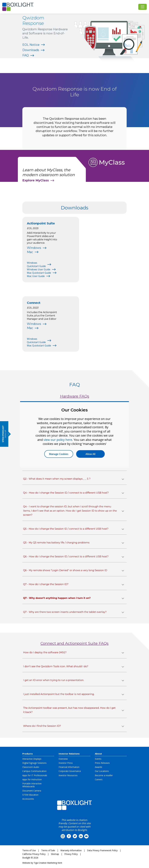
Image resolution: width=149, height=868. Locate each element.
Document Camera (32, 791)
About (98, 754)
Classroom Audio (31, 767)
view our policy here (58, 440)
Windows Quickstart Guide (36, 264)
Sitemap (55, 854)
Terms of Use (29, 850)
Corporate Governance (70, 771)
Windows (34, 248)
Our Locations (102, 771)
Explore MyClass (36, 180)
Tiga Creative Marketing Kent (48, 863)
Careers (99, 779)
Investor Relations (69, 754)
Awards (99, 767)
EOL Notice (31, 45)
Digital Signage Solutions (34, 763)
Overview (63, 759)
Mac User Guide (36, 276)
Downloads (31, 50)
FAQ (26, 55)
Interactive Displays (32, 759)
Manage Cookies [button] (59, 454)
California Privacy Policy (34, 854)
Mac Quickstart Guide (39, 273)
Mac (30, 252)
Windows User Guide (39, 269)
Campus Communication (34, 771)
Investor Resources (68, 775)
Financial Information (69, 767)
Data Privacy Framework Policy (102, 850)
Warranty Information (71, 850)
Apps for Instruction (32, 779)
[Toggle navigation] (143, 7)
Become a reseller (104, 775)
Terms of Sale (48, 850)
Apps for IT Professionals (35, 775)
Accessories (28, 799)
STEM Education (30, 795)
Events (98, 759)
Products (28, 754)
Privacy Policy (71, 854)
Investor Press (66, 763)
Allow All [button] (90, 454)
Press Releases (102, 763)
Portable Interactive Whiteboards (32, 785)
